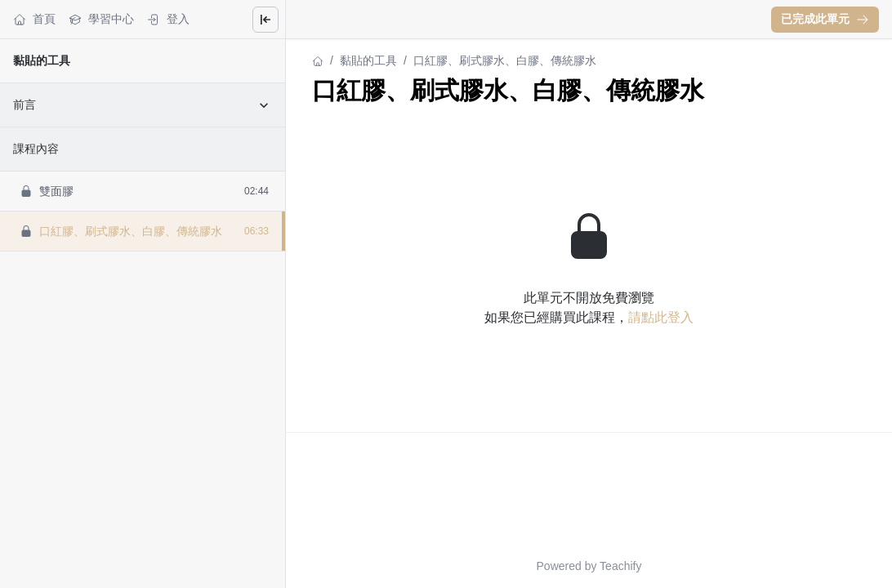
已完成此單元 (825, 19)
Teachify (620, 566)
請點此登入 (661, 317)
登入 (168, 19)
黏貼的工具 (42, 60)
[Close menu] (265, 20)
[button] (825, 20)
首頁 (34, 19)
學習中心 (101, 19)
